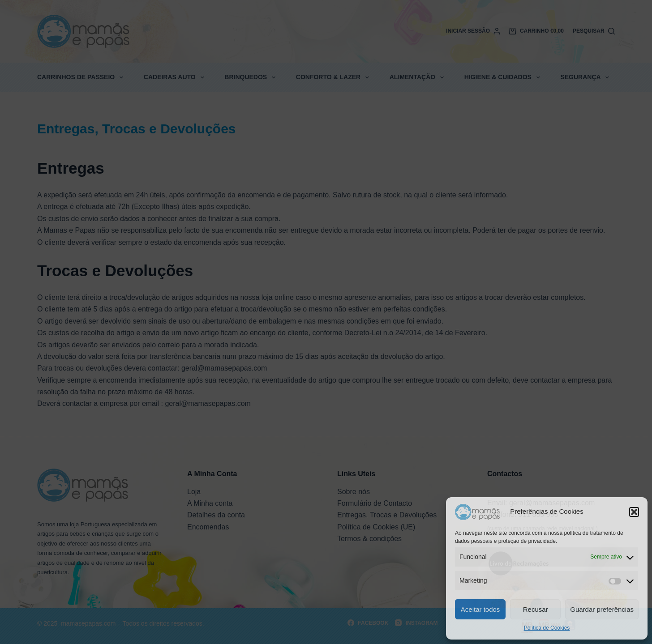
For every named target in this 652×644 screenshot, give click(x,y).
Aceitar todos (480, 609)
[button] (634, 512)
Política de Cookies (547, 628)
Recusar (536, 609)
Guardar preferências (602, 609)
